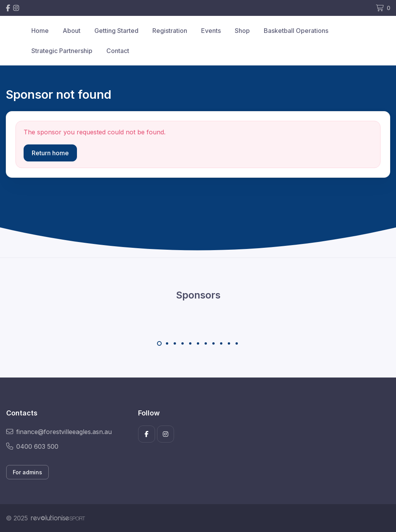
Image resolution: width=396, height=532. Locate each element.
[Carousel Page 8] (213, 343)
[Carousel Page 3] (175, 343)
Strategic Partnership (62, 51)
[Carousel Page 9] (221, 343)
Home (40, 31)
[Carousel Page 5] (190, 343)
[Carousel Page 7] (206, 343)
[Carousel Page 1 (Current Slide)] (159, 343)
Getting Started (116, 31)
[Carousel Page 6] (198, 343)
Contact (118, 51)
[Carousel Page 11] (237, 343)
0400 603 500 (32, 446)
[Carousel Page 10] (229, 343)
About (72, 31)
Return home (50, 153)
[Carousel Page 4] (183, 343)
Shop (242, 31)
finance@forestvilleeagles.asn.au (59, 432)
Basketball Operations (296, 31)
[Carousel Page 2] (167, 343)
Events (211, 31)
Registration (170, 31)
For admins (27, 472)
